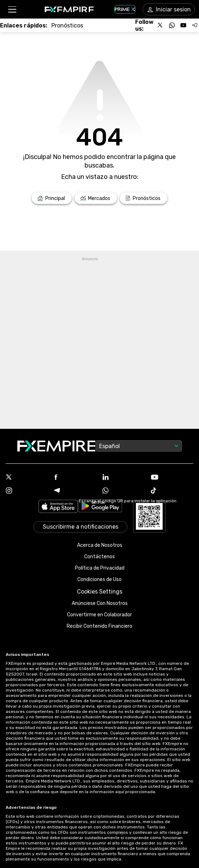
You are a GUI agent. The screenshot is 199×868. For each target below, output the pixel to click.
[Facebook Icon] (76, 478)
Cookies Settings (100, 592)
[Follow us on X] (160, 25)
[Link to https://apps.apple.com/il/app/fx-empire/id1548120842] (58, 507)
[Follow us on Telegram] (195, 25)
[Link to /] (52, 198)
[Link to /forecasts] (67, 25)
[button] (12, 9)
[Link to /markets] (96, 198)
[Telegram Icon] (76, 491)
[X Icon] (27, 478)
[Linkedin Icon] (124, 478)
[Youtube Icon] (172, 478)
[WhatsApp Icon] (124, 491)
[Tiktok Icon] (172, 491)
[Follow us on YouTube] (183, 25)
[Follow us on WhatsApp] (172, 25)
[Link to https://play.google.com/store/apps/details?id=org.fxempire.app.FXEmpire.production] (100, 507)
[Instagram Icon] (27, 491)
